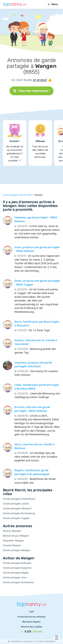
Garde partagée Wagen (16, 573)
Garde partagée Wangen (16, 550)
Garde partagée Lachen (16, 504)
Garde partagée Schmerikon (19, 582)
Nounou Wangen (12, 531)
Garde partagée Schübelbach (19, 499)
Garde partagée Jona (15, 577)
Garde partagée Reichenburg (19, 513)
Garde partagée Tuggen (16, 518)
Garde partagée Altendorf (17, 508)
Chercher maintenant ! (32, 91)
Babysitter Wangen (13, 541)
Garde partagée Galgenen (17, 568)
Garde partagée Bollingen (17, 563)
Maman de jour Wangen (16, 536)
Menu (53, 4)
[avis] (32, 632)
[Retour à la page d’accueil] (15, 4)
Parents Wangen (12, 545)
